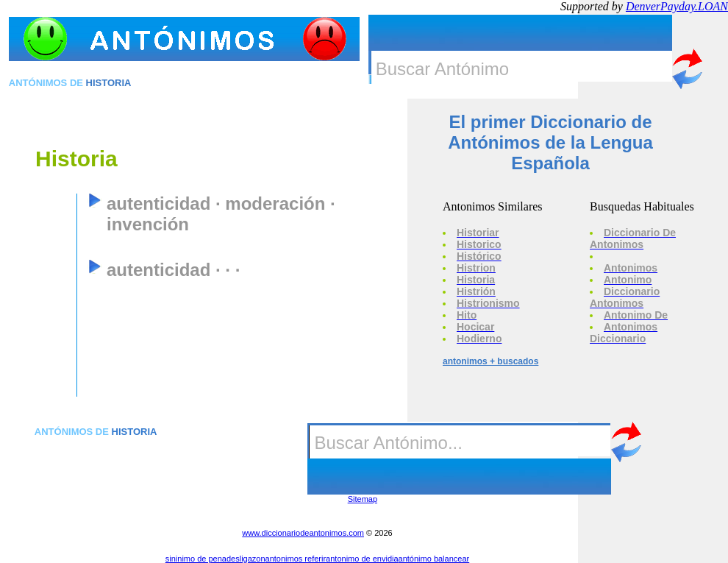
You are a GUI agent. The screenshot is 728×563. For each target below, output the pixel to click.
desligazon (246, 559)
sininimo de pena (196, 559)
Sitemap (363, 499)
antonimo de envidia (362, 559)
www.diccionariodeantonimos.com (303, 533)
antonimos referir (296, 559)
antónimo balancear (434, 559)
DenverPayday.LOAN (677, 6)
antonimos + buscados (490, 361)
